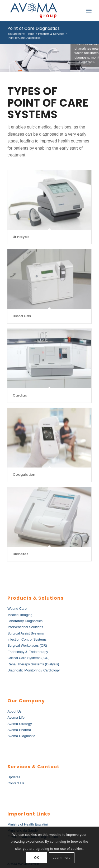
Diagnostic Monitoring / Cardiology (34, 670)
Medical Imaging (20, 615)
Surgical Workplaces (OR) (27, 645)
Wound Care (17, 609)
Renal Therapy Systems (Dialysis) (33, 664)
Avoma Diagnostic (21, 736)
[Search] (77, 11)
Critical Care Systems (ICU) (29, 658)
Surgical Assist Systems (26, 633)
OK (37, 858)
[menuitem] (77, 11)
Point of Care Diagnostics (34, 28)
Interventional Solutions (25, 627)
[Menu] (89, 11)
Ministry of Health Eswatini (27, 824)
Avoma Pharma (19, 730)
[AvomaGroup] (41, 11)
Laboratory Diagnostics (25, 621)
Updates (14, 777)
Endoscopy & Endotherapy (28, 652)
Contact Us (16, 783)
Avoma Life (16, 717)
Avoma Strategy (20, 724)
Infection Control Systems (27, 639)
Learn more (62, 858)
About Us (14, 711)
